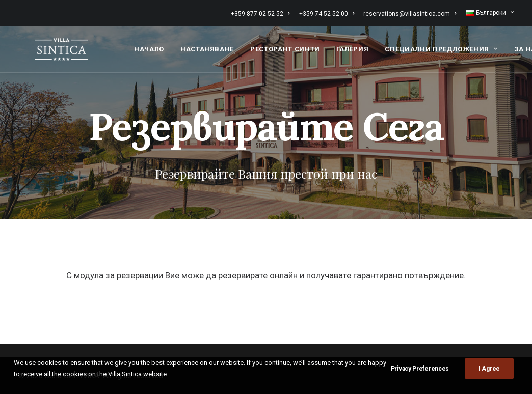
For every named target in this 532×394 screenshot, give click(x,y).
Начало (149, 48)
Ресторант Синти (285, 48)
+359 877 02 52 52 (260, 14)
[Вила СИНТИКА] (54, 48)
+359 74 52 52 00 (327, 14)
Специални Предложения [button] (441, 48)
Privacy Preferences (420, 369)
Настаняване (207, 48)
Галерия (353, 48)
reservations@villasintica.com (410, 14)
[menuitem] (262, 14)
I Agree (489, 369)
